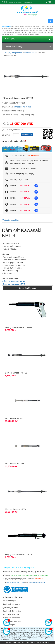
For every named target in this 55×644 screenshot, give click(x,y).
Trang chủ (10, 39)
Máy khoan (27, 632)
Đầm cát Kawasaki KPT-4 (16, 509)
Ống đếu (21, 630)
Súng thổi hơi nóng (41, 632)
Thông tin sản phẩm (11, 220)
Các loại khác (30, 53)
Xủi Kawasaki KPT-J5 (14, 418)
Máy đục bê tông (18, 632)
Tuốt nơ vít (27, 630)
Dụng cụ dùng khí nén (13, 53)
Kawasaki (18, 107)
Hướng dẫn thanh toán (11, 618)
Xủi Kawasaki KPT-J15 (15, 464)
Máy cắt (39, 630)
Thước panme (36, 636)
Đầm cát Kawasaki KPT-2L (16, 373)
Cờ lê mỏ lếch (30, 628)
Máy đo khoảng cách (32, 634)
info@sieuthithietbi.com (16, 582)
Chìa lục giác (14, 628)
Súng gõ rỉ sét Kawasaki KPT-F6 (18, 555)
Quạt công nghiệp (10, 638)
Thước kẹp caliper (26, 636)
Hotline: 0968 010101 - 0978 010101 (20, 2)
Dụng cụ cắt (39, 628)
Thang (18, 638)
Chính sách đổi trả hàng (12, 611)
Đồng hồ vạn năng (20, 634)
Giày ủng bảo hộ (46, 638)
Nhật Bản (27, 107)
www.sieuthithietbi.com (37, 582)
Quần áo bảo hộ (25, 638)
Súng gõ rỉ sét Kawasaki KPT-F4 (18, 327)
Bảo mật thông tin (9, 601)
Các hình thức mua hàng (12, 621)
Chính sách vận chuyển (11, 604)
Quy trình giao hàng (10, 608)
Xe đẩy (12, 640)
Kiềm (16, 630)
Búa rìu (21, 628)
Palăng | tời (6, 640)
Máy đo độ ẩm (15, 636)
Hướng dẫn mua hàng (11, 614)
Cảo (25, 628)
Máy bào (33, 630)
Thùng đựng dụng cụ (20, 640)
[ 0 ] (49, 2)
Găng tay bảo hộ (35, 638)
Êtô (13, 630)
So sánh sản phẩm (10, 141)
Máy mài (33, 632)
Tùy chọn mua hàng (13, 46)
